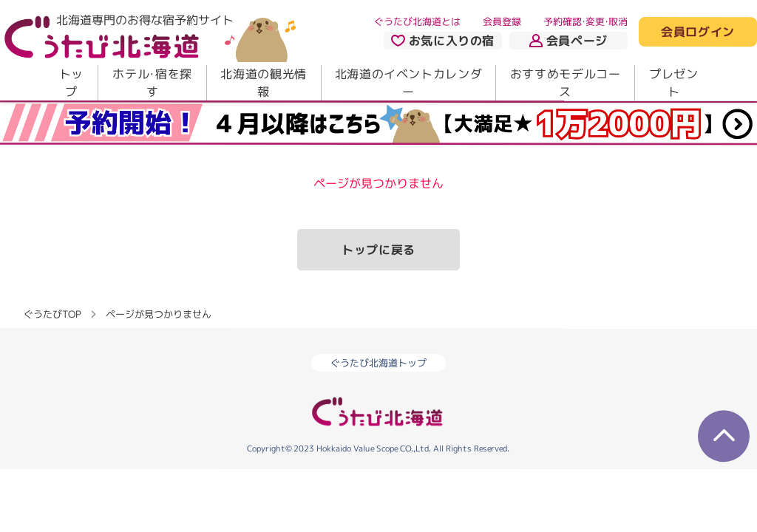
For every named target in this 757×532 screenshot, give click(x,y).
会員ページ (568, 41)
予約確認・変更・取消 (585, 21)
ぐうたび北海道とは (417, 21)
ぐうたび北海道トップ (378, 363)
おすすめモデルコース (566, 83)
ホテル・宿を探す (152, 83)
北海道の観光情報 (263, 83)
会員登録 (502, 21)
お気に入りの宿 (443, 41)
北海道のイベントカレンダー (409, 83)
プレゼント (674, 83)
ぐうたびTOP (52, 314)
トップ (71, 83)
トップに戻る (378, 250)
